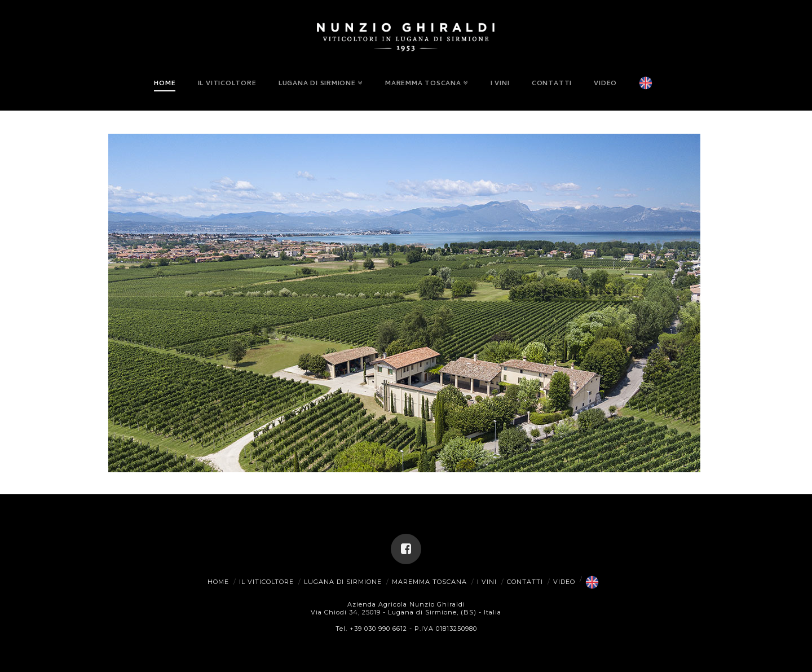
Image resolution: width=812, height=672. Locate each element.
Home (218, 582)
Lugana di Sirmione (343, 582)
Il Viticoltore (266, 582)
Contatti (525, 582)
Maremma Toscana (429, 582)
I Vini (487, 582)
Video (564, 582)
